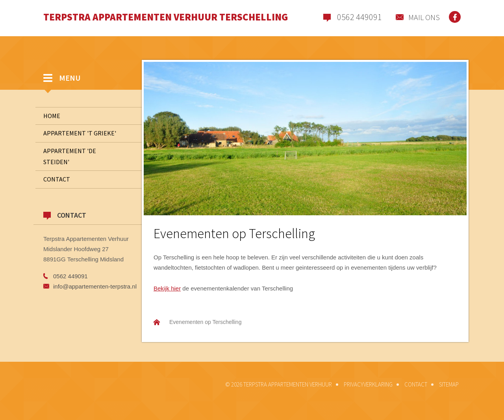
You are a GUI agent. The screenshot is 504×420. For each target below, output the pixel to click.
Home (52, 116)
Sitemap (449, 384)
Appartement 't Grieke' (80, 133)
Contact (93, 179)
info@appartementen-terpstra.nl (95, 286)
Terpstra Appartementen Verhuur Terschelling (166, 17)
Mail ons (424, 17)
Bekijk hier (167, 288)
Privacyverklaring (368, 384)
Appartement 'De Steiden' (70, 156)
